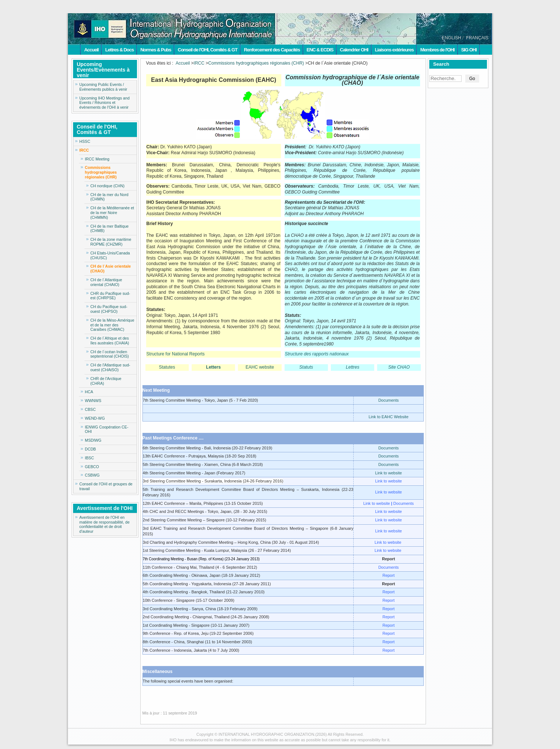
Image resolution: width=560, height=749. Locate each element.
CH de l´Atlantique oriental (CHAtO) (106, 282)
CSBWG (92, 475)
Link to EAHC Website (389, 417)
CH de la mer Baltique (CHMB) (109, 229)
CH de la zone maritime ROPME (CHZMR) (111, 242)
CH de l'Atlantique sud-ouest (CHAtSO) (110, 367)
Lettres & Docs (119, 50)
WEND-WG (95, 418)
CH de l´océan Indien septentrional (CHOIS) (110, 354)
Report (388, 575)
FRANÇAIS (477, 38)
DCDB (90, 449)
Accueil (91, 50)
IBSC (89, 458)
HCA (89, 392)
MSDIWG (93, 440)
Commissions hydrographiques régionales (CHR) (101, 172)
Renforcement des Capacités (272, 50)
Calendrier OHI (354, 50)
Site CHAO (399, 367)
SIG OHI (469, 50)
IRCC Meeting (97, 159)
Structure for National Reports (176, 354)
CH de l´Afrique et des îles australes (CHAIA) (110, 341)
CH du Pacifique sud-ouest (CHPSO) (109, 309)
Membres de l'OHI (437, 50)
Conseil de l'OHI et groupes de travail (106, 486)
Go (472, 79)
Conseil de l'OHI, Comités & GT (207, 50)
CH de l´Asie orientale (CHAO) (111, 269)
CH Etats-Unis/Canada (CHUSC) (110, 255)
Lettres (353, 367)
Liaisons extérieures (394, 50)
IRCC (84, 150)
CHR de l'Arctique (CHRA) (106, 381)
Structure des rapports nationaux (317, 354)
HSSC (85, 141)
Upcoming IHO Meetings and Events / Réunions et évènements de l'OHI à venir (104, 103)
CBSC (90, 409)
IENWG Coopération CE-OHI (106, 429)
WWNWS (93, 401)
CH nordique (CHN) (107, 186)
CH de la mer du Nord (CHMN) (109, 197)
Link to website (389, 473)
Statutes (167, 367)
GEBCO (92, 467)
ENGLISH (451, 38)
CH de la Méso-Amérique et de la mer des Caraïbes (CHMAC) (112, 325)
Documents (389, 400)
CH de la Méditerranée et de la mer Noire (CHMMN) (112, 213)
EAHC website (260, 367)
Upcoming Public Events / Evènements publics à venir (103, 87)
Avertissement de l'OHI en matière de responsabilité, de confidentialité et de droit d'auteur (104, 524)
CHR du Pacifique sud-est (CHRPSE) (110, 296)
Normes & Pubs (156, 50)
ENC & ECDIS (320, 50)
